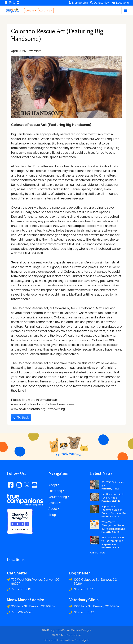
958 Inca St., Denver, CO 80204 (31, 606)
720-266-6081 (19, 589)
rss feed (75, 640)
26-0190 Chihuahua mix (113, 484)
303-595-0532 (81, 612)
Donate (100, 3)
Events (53, 503)
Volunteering (58, 497)
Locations (121, 3)
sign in (85, 640)
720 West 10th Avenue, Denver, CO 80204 (33, 581)
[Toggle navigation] (125, 10)
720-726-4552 (19, 612)
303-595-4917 (81, 589)
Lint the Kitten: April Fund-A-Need (112, 496)
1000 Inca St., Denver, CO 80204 (94, 606)
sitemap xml (62, 640)
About (53, 509)
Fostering (55, 491)
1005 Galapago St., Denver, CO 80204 (93, 581)
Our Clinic (45, 11)
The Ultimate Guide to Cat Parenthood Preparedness (113, 541)
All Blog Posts (98, 553)
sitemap (49, 640)
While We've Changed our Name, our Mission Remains (113, 525)
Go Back (21, 417)
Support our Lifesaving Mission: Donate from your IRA (114, 510)
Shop (52, 515)
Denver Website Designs (77, 630)
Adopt (53, 485)
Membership (78, 3)
